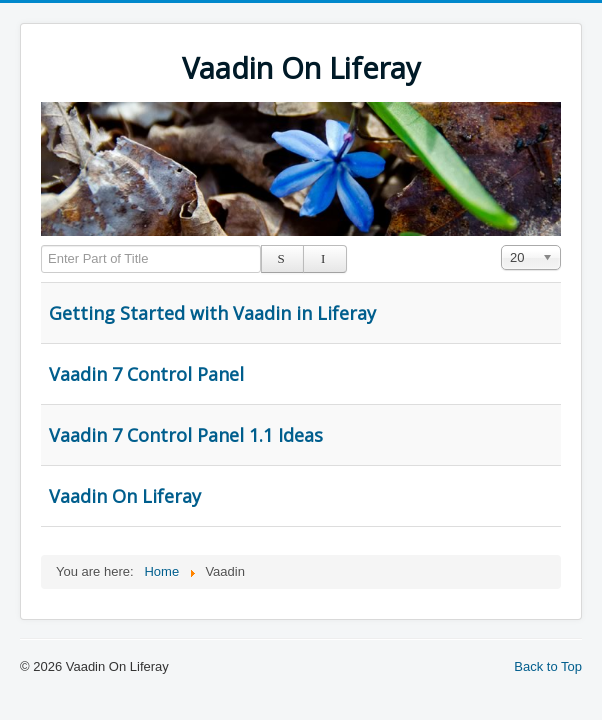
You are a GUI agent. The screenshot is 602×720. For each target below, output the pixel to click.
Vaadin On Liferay (125, 496)
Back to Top (548, 666)
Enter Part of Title (41, 245)
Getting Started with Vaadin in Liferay (212, 313)
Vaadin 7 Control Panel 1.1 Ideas (186, 435)
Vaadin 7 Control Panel (146, 374)
